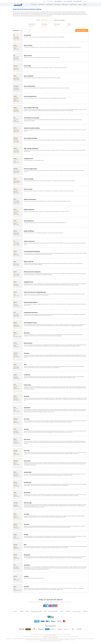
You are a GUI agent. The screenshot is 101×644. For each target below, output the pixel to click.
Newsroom (85, 611)
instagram (50, 606)
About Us (15, 611)
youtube (56, 606)
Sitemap (22, 611)
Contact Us (85, 1)
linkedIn (53, 606)
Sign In (85, 4)
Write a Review (82, 30)
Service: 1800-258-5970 (68, 1)
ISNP (45, 611)
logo (50, 617)
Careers (27, 611)
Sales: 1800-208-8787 (58, 1)
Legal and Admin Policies (36, 611)
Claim (45, 1)
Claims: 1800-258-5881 (78, 1)
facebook (45, 606)
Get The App (51, 1)
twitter (48, 606)
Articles (62, 611)
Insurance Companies (53, 611)
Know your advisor (77, 611)
